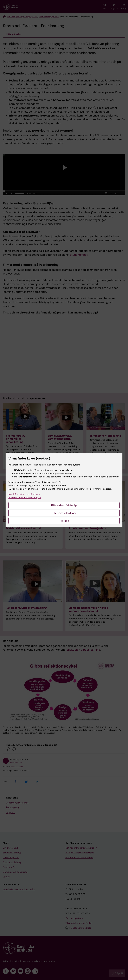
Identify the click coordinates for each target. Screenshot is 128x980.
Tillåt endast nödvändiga (64, 505)
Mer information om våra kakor (24, 494)
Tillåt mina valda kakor (64, 513)
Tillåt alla (64, 521)
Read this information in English (25, 498)
